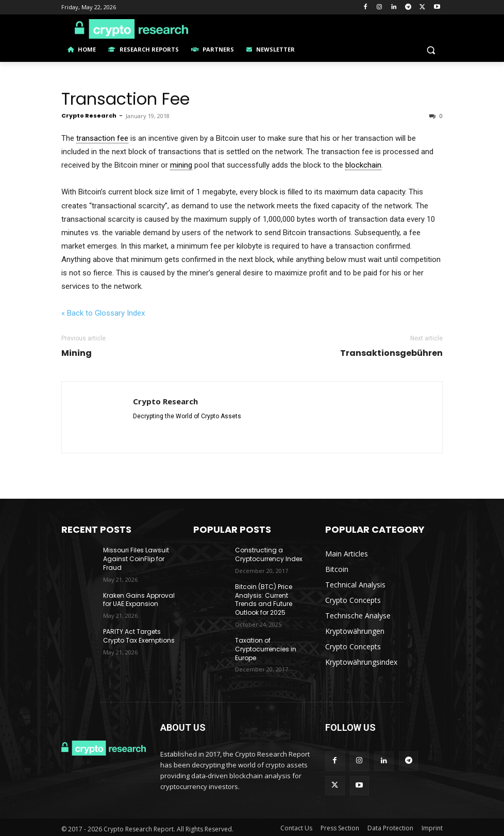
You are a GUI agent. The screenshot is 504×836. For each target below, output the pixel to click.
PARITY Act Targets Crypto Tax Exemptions (139, 636)
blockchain (363, 165)
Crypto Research (89, 116)
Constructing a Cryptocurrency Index (269, 554)
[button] (431, 50)
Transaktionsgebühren (391, 353)
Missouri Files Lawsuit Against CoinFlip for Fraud (136, 559)
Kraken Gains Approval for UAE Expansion (139, 600)
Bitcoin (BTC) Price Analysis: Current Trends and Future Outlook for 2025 (264, 600)
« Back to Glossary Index (103, 313)
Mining (77, 353)
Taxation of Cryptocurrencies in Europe (266, 649)
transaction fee (102, 138)
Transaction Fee (125, 99)
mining (181, 165)
